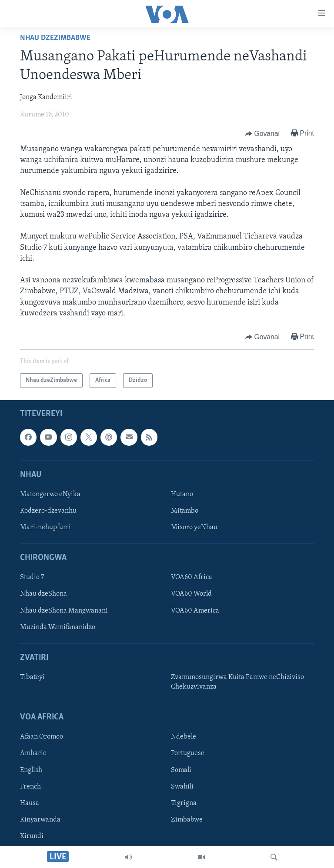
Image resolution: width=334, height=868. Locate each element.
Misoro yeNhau (194, 527)
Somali (181, 770)
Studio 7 (32, 577)
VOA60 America (195, 611)
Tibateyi (32, 677)
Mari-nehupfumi (45, 527)
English (31, 770)
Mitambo (185, 511)
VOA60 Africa (192, 577)
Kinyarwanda (40, 820)
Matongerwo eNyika (50, 494)
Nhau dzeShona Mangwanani (64, 611)
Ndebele (184, 737)
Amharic (33, 753)
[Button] (262, 134)
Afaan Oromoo (42, 737)
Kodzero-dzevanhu (48, 511)
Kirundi (32, 836)
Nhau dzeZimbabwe (55, 38)
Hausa (30, 803)
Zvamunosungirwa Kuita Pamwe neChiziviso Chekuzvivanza (237, 682)
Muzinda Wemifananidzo (58, 627)
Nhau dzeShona (43, 594)
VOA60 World (191, 594)
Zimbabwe (187, 820)
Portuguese (188, 753)
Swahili (182, 787)
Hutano (182, 494)
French (30, 787)
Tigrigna (184, 803)
